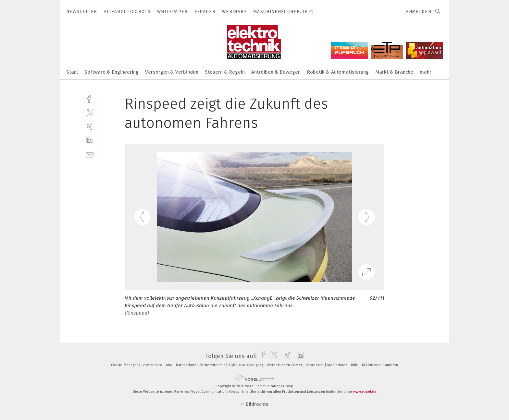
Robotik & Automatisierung (338, 72)
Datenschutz (186, 365)
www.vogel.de (365, 392)
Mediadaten (338, 365)
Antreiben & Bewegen (276, 72)
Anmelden (419, 12)
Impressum (315, 365)
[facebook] (90, 98)
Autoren (391, 365)
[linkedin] (90, 140)
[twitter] (90, 112)
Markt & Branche (394, 72)
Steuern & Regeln (225, 72)
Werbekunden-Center (285, 365)
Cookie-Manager (125, 365)
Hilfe (355, 365)
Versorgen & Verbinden (172, 72)
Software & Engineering (112, 72)
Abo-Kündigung (251, 365)
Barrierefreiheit (213, 365)
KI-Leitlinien (372, 365)
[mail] (90, 154)
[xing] (90, 126)
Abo (170, 365)
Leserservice (152, 365)
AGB (232, 365)
